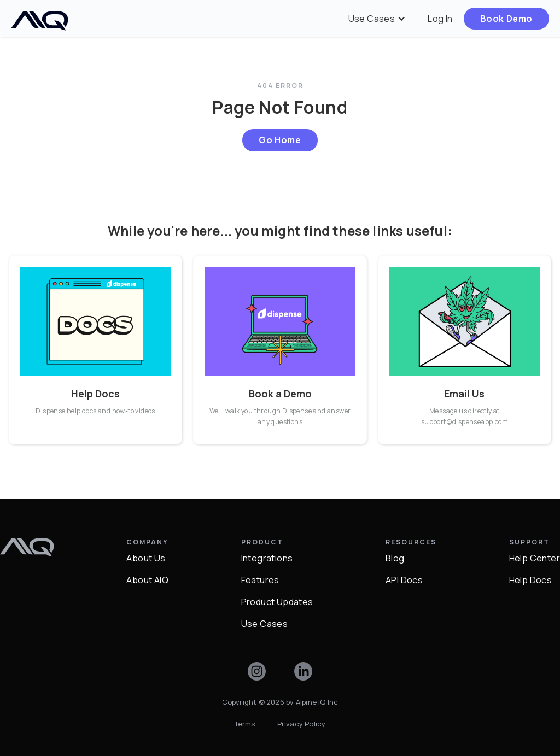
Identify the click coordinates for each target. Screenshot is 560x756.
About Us (146, 558)
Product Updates (277, 602)
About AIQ (147, 580)
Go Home (280, 140)
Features (260, 580)
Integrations (267, 558)
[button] (377, 19)
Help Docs (531, 580)
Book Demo (506, 19)
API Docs (404, 580)
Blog (395, 558)
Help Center (535, 558)
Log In (440, 19)
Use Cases (265, 624)
